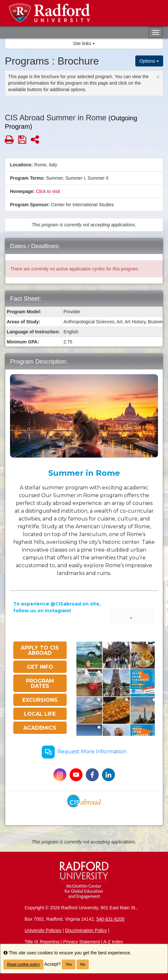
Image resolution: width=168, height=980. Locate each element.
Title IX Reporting (42, 942)
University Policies (43, 930)
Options (149, 61)
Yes (69, 964)
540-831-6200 (110, 919)
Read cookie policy (23, 964)
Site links (84, 43)
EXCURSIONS (40, 700)
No (83, 964)
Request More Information (84, 752)
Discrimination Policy (86, 930)
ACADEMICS (40, 728)
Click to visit (48, 191)
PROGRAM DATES (40, 683)
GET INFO (40, 667)
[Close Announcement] (158, 77)
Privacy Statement (82, 942)
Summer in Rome (84, 473)
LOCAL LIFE (40, 714)
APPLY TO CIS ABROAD (40, 650)
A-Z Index (113, 942)
